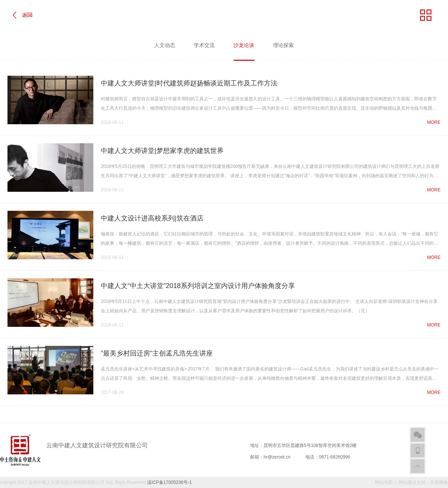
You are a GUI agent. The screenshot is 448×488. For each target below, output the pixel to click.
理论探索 (283, 45)
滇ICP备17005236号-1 (169, 482)
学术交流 (204, 45)
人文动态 (165, 45)
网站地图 (384, 482)
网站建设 (408, 482)
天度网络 (439, 482)
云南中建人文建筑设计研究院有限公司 (66, 482)
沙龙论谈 (244, 51)
